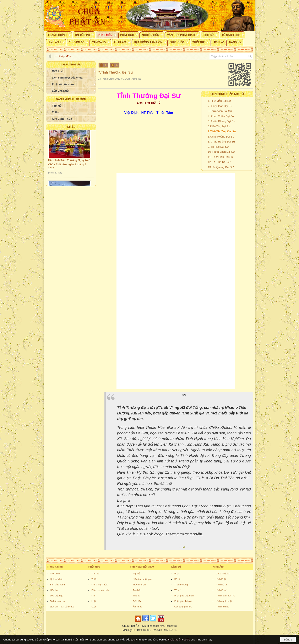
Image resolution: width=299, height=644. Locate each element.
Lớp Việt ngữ (57, 596)
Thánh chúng (181, 585)
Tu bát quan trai (58, 601)
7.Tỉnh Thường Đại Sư (222, 131)
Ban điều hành (57, 585)
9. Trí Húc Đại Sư (218, 147)
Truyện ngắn (139, 585)
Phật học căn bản (100, 590)
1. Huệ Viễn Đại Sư (219, 101)
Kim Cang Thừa (100, 585)
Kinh (94, 596)
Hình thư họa (222, 607)
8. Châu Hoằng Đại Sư (221, 142)
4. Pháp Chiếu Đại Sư (221, 116)
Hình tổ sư (221, 590)
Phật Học (94, 567)
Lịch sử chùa (57, 579)
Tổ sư (177, 590)
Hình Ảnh (71, 127)
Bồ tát (178, 579)
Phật (177, 574)
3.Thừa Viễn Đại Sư (220, 111)
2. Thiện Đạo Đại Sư (220, 106)
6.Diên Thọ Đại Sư (219, 126)
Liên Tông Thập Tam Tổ (227, 94)
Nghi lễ (136, 574)
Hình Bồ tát (222, 585)
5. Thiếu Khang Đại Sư (222, 121)
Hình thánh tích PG (225, 596)
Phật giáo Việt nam (184, 596)
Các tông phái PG (183, 607)
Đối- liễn (137, 601)
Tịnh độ (96, 574)
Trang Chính (55, 567)
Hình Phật (221, 579)
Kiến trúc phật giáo (142, 579)
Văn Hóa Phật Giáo (142, 567)
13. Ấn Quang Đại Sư (221, 167)
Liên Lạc (54, 590)
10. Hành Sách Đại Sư (221, 152)
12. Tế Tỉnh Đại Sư (219, 162)
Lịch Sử (176, 567)
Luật (94, 601)
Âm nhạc (137, 607)
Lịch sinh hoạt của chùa (62, 607)
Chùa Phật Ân (223, 574)
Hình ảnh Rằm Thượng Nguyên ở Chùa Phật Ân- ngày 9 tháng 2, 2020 (69, 166)
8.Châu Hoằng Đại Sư (221, 137)
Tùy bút (137, 590)
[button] (59, 35)
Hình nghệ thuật (224, 601)
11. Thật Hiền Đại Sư (221, 157)
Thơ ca (137, 596)
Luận (94, 607)
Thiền (94, 579)
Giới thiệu (55, 574)
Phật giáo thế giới (183, 601)
